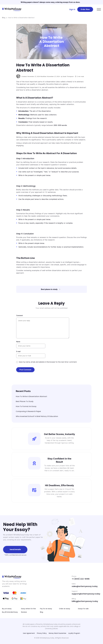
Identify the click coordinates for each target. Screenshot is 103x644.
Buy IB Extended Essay (10, 612)
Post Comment (25, 370)
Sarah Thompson (68, 76)
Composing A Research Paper (28, 411)
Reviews (24, 612)
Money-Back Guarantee (57, 633)
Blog (4, 18)
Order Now (85, 9)
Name (18, 342)
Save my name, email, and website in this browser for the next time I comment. (48, 362)
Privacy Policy (42, 633)
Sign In (72, 9)
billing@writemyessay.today (85, 601)
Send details (15, 549)
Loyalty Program (74, 633)
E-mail (18, 351)
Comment (19, 315)
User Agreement (29, 633)
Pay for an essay (46, 609)
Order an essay (65, 609)
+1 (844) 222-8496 (81, 579)
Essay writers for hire (28, 609)
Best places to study (25, 401)
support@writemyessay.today (86, 594)
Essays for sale (83, 609)
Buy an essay (7, 609)
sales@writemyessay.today (85, 586)
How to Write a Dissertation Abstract (31, 396)
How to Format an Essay (26, 406)
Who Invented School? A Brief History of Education (37, 416)
